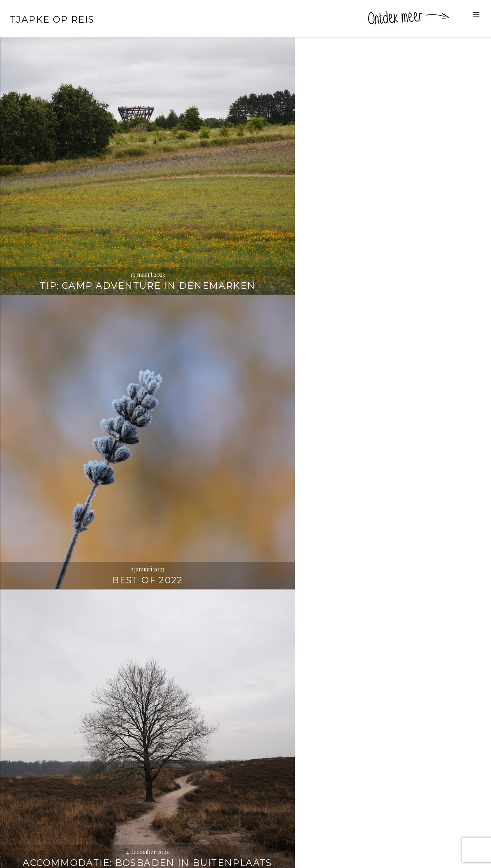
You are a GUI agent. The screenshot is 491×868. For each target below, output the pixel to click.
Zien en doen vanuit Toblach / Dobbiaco (82, 639)
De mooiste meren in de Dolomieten (245, 639)
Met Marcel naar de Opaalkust (246, 476)
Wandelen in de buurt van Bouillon (82, 312)
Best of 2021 (409, 482)
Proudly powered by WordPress (46, 858)
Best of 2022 (245, 155)
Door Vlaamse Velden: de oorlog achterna (245, 803)
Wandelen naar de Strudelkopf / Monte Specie (409, 633)
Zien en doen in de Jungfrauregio (409, 803)
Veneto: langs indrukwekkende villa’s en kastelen (409, 306)
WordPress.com (143, 858)
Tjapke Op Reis (52, 20)
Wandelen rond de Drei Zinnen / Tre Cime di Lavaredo (82, 797)
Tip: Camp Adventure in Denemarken (82, 149)
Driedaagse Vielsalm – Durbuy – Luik (82, 476)
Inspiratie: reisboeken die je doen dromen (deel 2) (245, 306)
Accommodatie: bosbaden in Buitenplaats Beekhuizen (409, 136)
